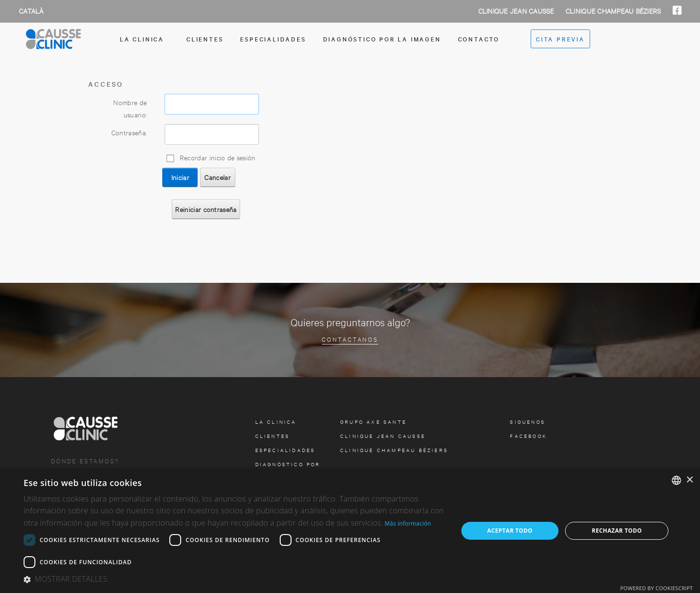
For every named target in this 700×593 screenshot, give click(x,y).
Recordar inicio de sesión (218, 157)
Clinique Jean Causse (517, 11)
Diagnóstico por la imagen (382, 39)
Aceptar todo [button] (510, 531)
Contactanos (350, 339)
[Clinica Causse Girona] (71, 39)
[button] (234, 580)
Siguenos (528, 422)
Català (31, 11)
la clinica (142, 39)
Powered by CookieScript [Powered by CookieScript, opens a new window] (657, 588)
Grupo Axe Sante (373, 422)
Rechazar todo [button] (617, 531)
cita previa (560, 39)
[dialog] (350, 531)
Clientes (205, 39)
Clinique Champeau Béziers (614, 11)
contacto (479, 39)
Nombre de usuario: (130, 108)
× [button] (689, 480)
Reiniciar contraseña (206, 209)
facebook (529, 436)
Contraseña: (129, 132)
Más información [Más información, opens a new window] (408, 523)
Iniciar (180, 177)
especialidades (273, 39)
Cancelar (217, 177)
